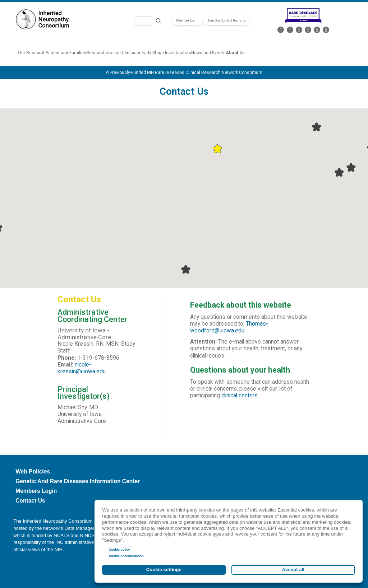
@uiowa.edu (229, 331)
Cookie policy (119, 550)
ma (259, 324)
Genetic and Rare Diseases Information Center (78, 481)
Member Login (187, 20)
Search (159, 21)
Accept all (293, 570)
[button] (217, 149)
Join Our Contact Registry (226, 20)
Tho (250, 324)
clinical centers (240, 396)
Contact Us (30, 501)
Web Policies (33, 472)
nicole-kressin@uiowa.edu (82, 368)
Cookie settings (164, 570)
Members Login (36, 491)
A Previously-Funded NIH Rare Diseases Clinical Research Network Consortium (184, 73)
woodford (202, 331)
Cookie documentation (126, 556)
